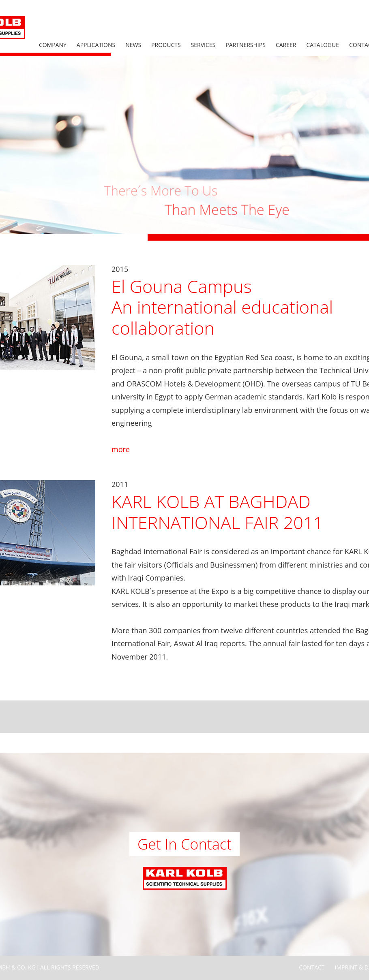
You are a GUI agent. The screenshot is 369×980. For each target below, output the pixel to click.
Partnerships (246, 45)
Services (203, 45)
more (121, 449)
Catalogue (323, 45)
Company (53, 45)
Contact (312, 967)
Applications (96, 45)
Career (286, 45)
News (133, 45)
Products (166, 45)
